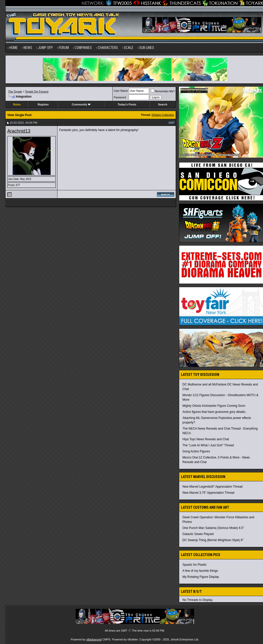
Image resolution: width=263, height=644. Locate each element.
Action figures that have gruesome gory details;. (215, 412)
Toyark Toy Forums (37, 91)
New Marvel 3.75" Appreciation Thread (208, 493)
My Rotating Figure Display (201, 577)
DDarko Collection (163, 115)
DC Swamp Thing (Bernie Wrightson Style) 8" (213, 540)
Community (81, 104)
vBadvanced (94, 639)
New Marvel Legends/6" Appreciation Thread (213, 487)
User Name (121, 91)
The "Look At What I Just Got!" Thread (208, 445)
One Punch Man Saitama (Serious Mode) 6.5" (213, 528)
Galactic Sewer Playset (198, 534)
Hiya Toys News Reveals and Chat (206, 439)
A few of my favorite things (200, 571)
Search (163, 104)
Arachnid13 (19, 131)
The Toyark (15, 91)
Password (120, 97)
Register (43, 104)
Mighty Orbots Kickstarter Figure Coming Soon (214, 406)
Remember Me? (163, 91)
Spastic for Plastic (195, 565)
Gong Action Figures (196, 451)
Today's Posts (127, 104)
